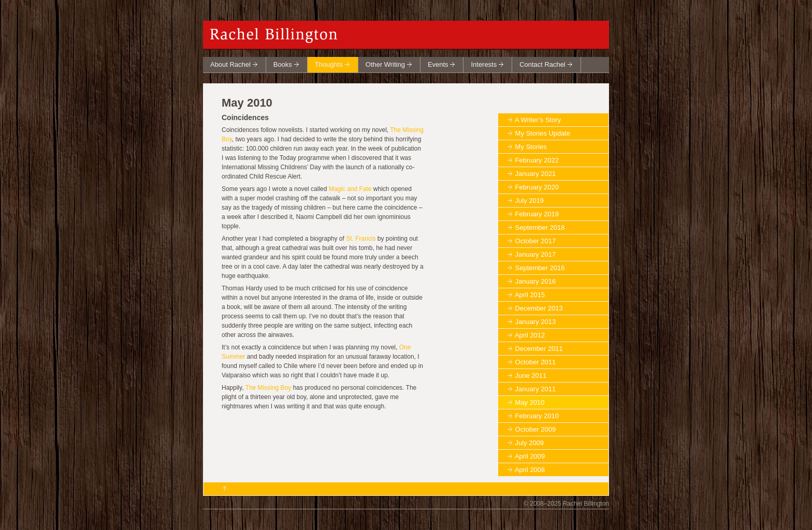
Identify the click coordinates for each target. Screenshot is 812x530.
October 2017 (536, 241)
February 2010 (537, 416)
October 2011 (536, 362)
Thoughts (329, 64)
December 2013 (539, 308)
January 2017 (536, 254)
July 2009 (530, 443)
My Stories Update (543, 133)
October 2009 (536, 429)
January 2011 (536, 389)
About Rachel (230, 64)
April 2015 (530, 295)
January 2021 (536, 174)
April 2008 (530, 470)
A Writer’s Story (538, 120)
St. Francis (361, 239)
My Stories (531, 147)
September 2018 (540, 227)
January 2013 (536, 322)
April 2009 (530, 456)
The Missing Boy (269, 388)
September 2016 (540, 268)
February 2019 (537, 214)
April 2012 (530, 335)
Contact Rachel (542, 64)
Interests (484, 64)
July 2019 (530, 201)
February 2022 (537, 160)
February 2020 (537, 187)
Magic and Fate (350, 189)
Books (283, 64)
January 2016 (536, 281)
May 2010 (530, 402)
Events (438, 64)
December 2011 (539, 349)
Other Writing (385, 64)
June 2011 (531, 376)
